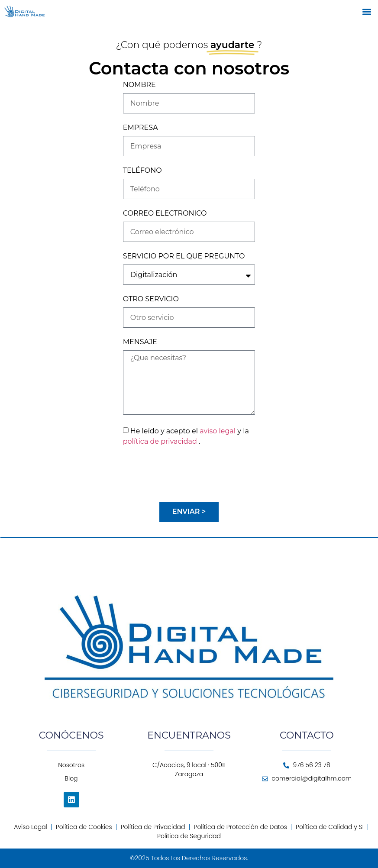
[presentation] (189, 474)
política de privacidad (161, 441)
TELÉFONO (142, 171)
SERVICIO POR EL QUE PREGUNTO (184, 257)
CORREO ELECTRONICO (165, 214)
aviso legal (218, 431)
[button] (367, 11)
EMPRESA (141, 128)
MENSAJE (140, 342)
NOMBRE (139, 85)
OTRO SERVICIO (151, 299)
